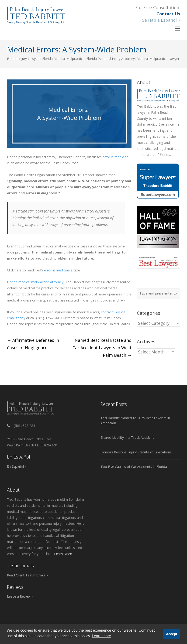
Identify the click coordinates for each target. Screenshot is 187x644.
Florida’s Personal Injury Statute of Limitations (136, 452)
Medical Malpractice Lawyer (158, 59)
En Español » (17, 466)
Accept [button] (172, 634)
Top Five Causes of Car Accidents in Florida (134, 467)
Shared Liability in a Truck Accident (127, 437)
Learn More (63, 554)
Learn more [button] (101, 636)
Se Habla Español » (161, 20)
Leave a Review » (20, 596)
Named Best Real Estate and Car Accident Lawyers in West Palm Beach (102, 348)
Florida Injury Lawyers (24, 59)
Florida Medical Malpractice (63, 59)
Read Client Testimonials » (28, 575)
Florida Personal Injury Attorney (111, 59)
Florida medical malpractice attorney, (36, 282)
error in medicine (115, 157)
